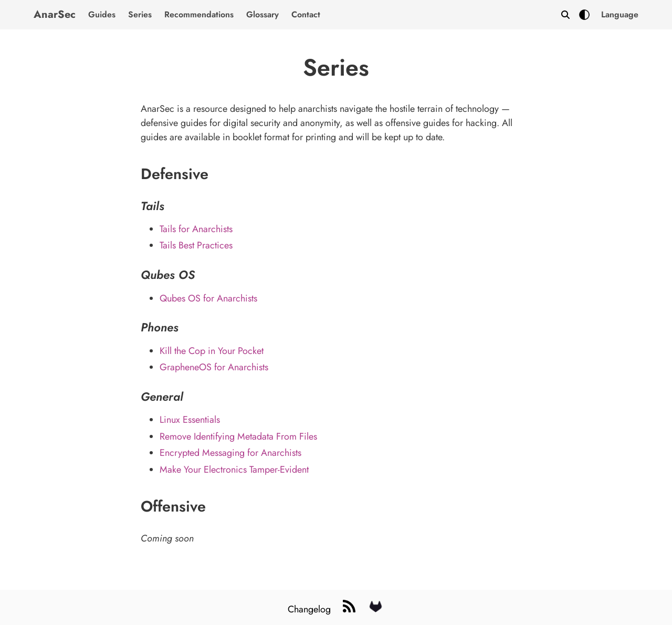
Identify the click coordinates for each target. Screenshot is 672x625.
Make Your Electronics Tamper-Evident (234, 470)
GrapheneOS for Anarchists (214, 367)
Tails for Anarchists (196, 229)
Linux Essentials (190, 420)
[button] (620, 15)
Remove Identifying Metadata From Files (238, 436)
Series (140, 14)
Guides (102, 14)
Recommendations (199, 14)
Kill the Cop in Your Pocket (212, 351)
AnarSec (55, 14)
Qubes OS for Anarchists (208, 298)
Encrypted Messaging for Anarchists (230, 453)
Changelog (311, 609)
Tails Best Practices (196, 245)
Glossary (262, 14)
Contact (306, 14)
